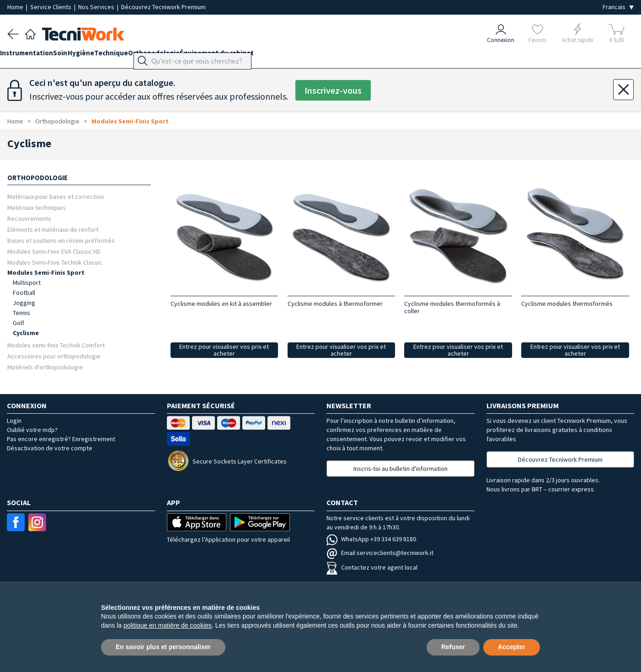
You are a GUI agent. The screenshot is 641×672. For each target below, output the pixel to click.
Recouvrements (29, 218)
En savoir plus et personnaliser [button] (163, 647)
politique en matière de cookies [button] (168, 625)
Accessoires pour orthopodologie (54, 356)
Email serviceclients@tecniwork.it (380, 553)
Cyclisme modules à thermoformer (335, 304)
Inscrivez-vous (333, 90)
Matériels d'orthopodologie (45, 367)
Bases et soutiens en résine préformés (61, 240)
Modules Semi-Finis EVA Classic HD (54, 251)
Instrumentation (34, 56)
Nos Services (97, 7)
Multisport (27, 283)
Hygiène (102, 56)
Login (14, 421)
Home (16, 7)
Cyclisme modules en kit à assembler (221, 304)
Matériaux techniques (37, 207)
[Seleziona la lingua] (618, 7)
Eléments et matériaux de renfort (53, 229)
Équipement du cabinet (260, 56)
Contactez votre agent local (372, 567)
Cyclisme (26, 333)
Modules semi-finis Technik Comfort (56, 345)
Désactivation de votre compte (50, 448)
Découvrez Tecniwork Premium (163, 7)
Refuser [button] (453, 647)
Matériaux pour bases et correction (56, 196)
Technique (140, 56)
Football (24, 293)
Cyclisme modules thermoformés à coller (452, 307)
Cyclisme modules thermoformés (567, 304)
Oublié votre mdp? (32, 430)
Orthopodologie (190, 56)
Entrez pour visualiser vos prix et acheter (224, 350)
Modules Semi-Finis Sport (130, 121)
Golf (19, 323)
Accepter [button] (512, 647)
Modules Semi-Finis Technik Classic (55, 262)
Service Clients (51, 7)
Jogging (24, 303)
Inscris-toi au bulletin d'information (401, 469)
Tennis (21, 313)
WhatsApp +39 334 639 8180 (371, 539)
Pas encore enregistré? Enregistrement (61, 439)
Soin (75, 56)
